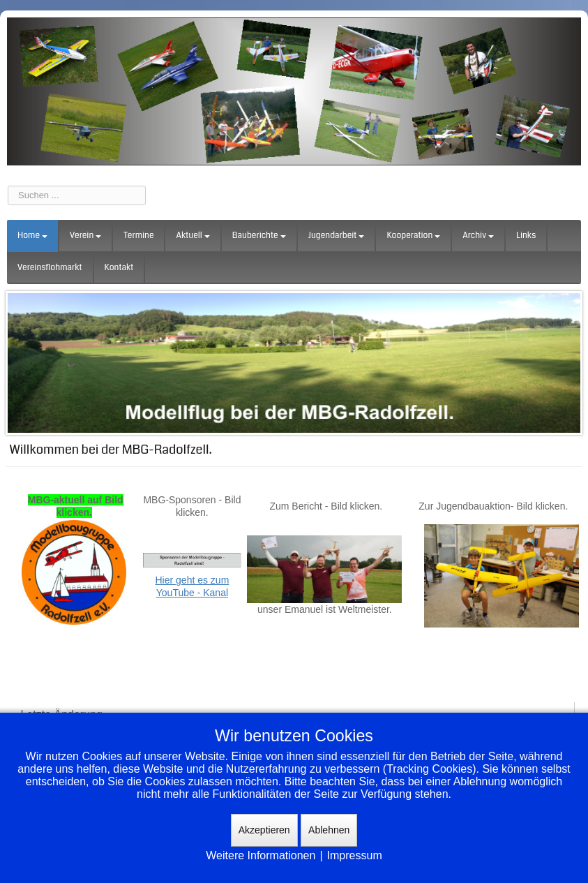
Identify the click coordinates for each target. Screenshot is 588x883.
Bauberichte (259, 236)
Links (526, 236)
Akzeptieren (264, 830)
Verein (85, 236)
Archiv (478, 236)
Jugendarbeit (337, 236)
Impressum (355, 855)
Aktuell (193, 236)
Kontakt (119, 268)
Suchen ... (8, 186)
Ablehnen (329, 830)
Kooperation (413, 236)
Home (32, 236)
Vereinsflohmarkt (50, 268)
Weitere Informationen (261, 855)
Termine (138, 236)
